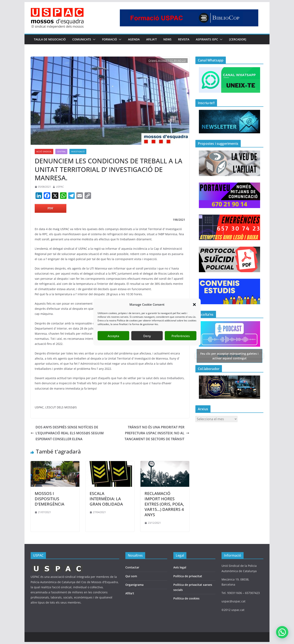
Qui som (131, 576)
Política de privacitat (188, 576)
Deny (147, 336)
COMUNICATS (82, 39)
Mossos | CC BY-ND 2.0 (172, 60)
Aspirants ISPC (207, 39)
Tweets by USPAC (229, 356)
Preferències (181, 336)
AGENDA (134, 39)
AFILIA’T (151, 39)
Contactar (132, 567)
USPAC (60, 187)
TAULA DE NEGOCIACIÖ (50, 39)
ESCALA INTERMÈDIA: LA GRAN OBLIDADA (106, 499)
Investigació (78, 152)
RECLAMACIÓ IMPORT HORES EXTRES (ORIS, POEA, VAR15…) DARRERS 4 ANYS (164, 504)
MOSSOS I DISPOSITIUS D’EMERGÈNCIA (50, 499)
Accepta (113, 336)
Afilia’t (130, 593)
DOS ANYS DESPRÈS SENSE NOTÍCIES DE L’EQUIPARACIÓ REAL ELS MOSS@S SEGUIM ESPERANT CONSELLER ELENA (67, 433)
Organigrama (134, 585)
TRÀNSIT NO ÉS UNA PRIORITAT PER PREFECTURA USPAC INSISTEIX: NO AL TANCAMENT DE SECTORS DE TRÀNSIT (157, 433)
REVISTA (184, 39)
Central (61, 152)
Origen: (153, 60)
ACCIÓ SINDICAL (44, 152)
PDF (51, 208)
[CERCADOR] (238, 39)
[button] (194, 304)
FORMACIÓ (110, 39)
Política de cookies (186, 598)
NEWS (167, 39)
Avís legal (180, 567)
